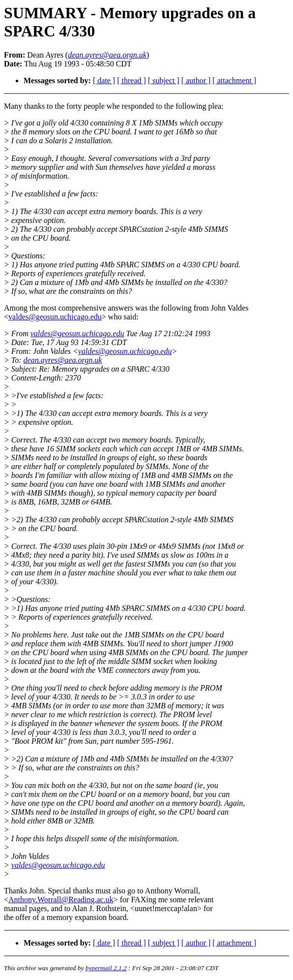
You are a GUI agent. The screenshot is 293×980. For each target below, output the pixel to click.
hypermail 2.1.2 (106, 968)
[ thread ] (132, 80)
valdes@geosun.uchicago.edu (55, 317)
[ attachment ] (234, 80)
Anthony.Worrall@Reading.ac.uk (61, 900)
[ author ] (196, 80)
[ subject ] (164, 80)
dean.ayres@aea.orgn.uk (63, 360)
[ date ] (104, 80)
